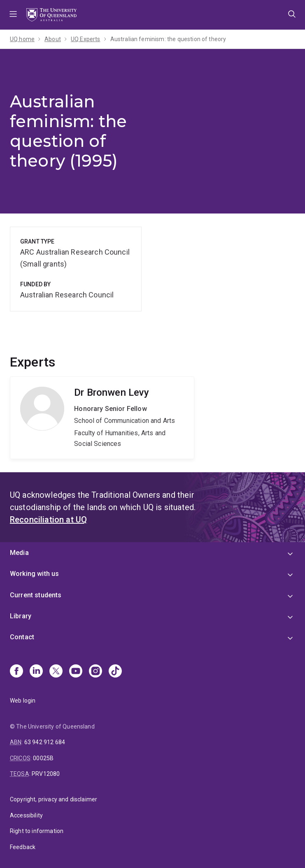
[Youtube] (76, 672)
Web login (23, 701)
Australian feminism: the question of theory (168, 39)
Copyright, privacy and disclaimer (54, 799)
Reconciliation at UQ (48, 520)
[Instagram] (95, 672)
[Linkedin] (36, 672)
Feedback (23, 847)
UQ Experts (86, 39)
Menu (13, 15)
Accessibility (26, 815)
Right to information (37, 831)
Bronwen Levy (102, 418)
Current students (36, 595)
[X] (56, 672)
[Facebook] (16, 672)
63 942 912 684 (45, 742)
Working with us (34, 574)
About (53, 39)
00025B (43, 758)
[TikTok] (115, 672)
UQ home (22, 39)
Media (19, 553)
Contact (22, 637)
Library (21, 616)
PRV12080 (46, 774)
